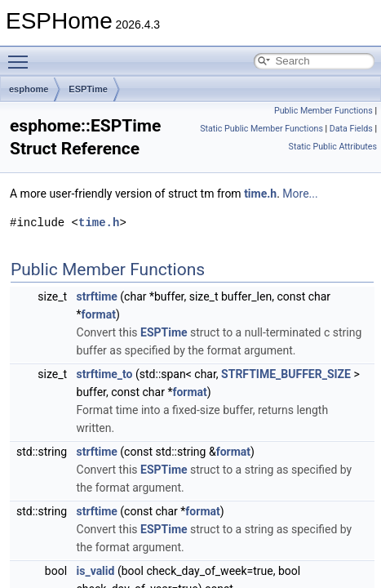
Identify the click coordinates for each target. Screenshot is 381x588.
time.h (260, 194)
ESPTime (88, 89)
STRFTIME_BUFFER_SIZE (286, 374)
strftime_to (105, 374)
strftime (97, 296)
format (99, 314)
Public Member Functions (323, 111)
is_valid (96, 571)
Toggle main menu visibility (22, 55)
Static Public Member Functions (261, 129)
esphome (29, 89)
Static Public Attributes (333, 147)
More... (300, 194)
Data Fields (351, 129)
